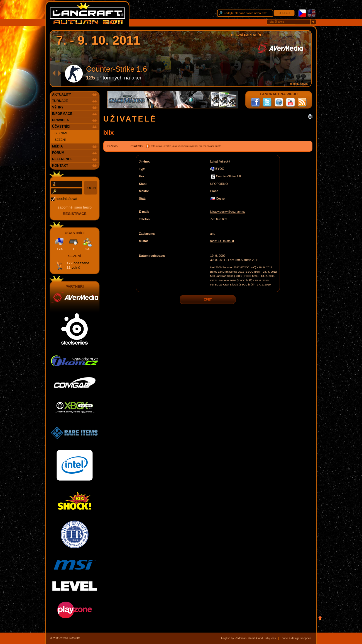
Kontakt (60, 166)
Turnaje (60, 101)
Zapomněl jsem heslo (75, 207)
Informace (62, 114)
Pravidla (60, 120)
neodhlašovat (66, 199)
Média (58, 146)
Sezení (60, 140)
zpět (208, 300)
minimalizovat (299, 84)
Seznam (61, 133)
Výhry (58, 107)
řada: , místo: (222, 241)
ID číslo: (113, 146)
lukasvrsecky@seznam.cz (228, 212)
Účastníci (61, 127)
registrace (74, 214)
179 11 (78, 265)
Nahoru (320, 618)
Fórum (58, 153)
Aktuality (62, 95)
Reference (62, 159)
